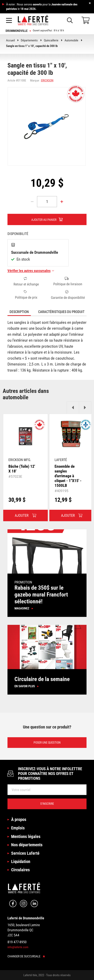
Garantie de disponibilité (68, 295)
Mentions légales (26, 836)
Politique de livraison (68, 282)
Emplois (18, 828)
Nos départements (27, 845)
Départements (29, 40)
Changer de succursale (26, 956)
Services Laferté (25, 853)
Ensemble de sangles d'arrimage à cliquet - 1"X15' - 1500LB (68, 476)
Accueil (10, 40)
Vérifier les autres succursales (31, 271)
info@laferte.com (18, 947)
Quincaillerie (51, 40)
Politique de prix (26, 295)
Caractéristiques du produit (61, 312)
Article (11, 80)
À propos (19, 819)
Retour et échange (26, 282)
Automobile (71, 40)
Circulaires (20, 870)
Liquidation (21, 861)
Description (19, 312)
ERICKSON (47, 80)
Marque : (35, 80)
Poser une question (47, 743)
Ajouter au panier (44, 220)
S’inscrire (47, 804)
